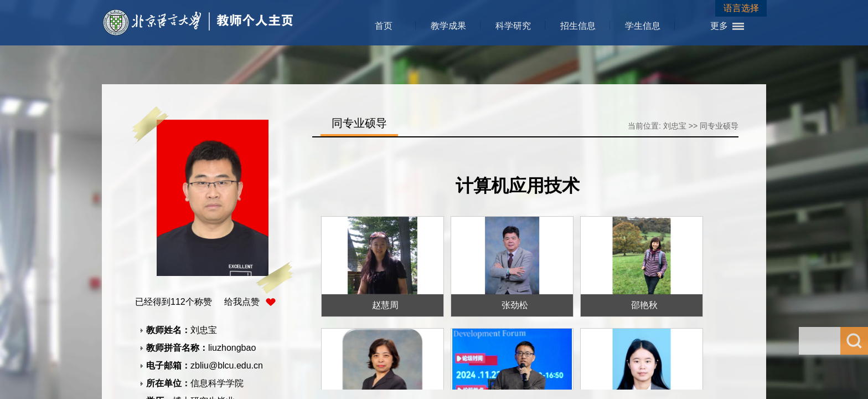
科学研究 (513, 26)
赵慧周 (385, 305)
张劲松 (515, 305)
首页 (384, 26)
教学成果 (448, 26)
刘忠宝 (675, 126)
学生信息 (643, 26)
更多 (719, 26)
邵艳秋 (644, 305)
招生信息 (578, 26)
